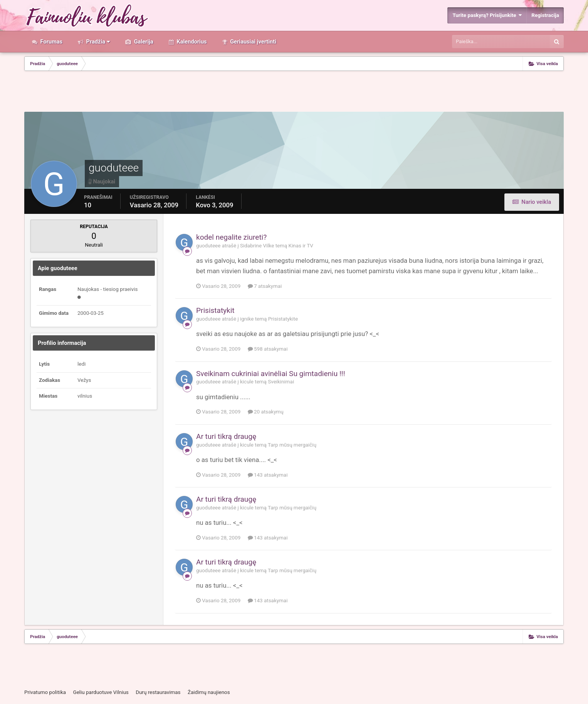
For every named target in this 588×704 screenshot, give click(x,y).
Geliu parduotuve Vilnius (101, 692)
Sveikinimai (281, 382)
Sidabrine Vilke (257, 246)
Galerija (143, 42)
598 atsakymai (268, 349)
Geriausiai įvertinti (253, 42)
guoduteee (208, 246)
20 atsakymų (266, 412)
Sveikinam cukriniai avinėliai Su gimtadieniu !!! (271, 374)
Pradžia (97, 42)
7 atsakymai (265, 286)
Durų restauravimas (158, 692)
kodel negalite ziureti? (231, 237)
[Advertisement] (294, 92)
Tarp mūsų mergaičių (292, 445)
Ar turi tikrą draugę (226, 436)
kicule (247, 382)
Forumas (51, 42)
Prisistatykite (283, 319)
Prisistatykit (215, 310)
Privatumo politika (45, 692)
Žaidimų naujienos (209, 692)
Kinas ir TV (301, 246)
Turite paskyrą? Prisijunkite (487, 15)
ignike (247, 319)
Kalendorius (191, 42)
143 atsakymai (268, 475)
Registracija (545, 15)
